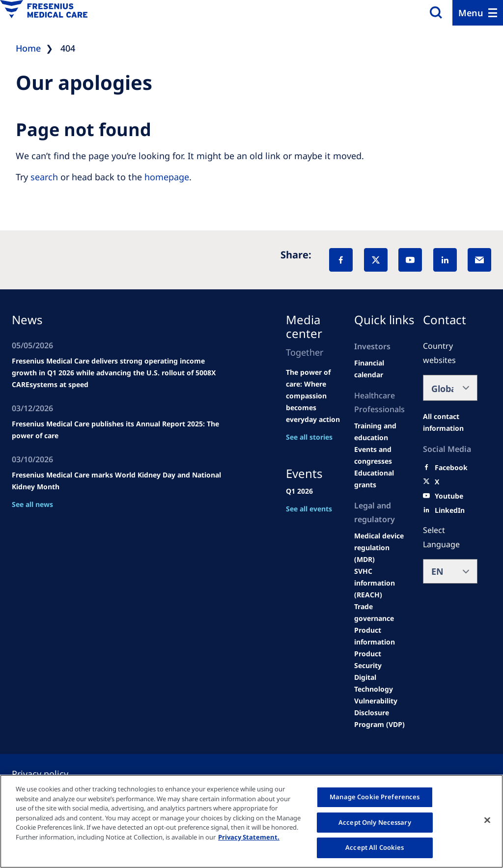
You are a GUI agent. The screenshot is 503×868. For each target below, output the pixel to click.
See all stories (309, 437)
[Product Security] (382, 660)
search (44, 177)
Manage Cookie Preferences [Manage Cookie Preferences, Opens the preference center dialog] (375, 797)
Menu (471, 13)
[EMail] (479, 260)
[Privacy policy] (52, 774)
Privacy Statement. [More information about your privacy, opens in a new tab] (249, 837)
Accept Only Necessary (375, 822)
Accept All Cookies (375, 847)
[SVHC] (382, 583)
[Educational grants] (382, 479)
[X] (376, 260)
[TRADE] (382, 613)
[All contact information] (450, 422)
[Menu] (478, 13)
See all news (32, 504)
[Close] (487, 820)
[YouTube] (410, 260)
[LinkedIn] (445, 260)
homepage (167, 177)
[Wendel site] (382, 432)
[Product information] (382, 636)
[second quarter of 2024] (382, 369)
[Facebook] (341, 260)
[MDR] (382, 548)
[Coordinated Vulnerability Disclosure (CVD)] (382, 701)
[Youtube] (449, 496)
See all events (309, 509)
